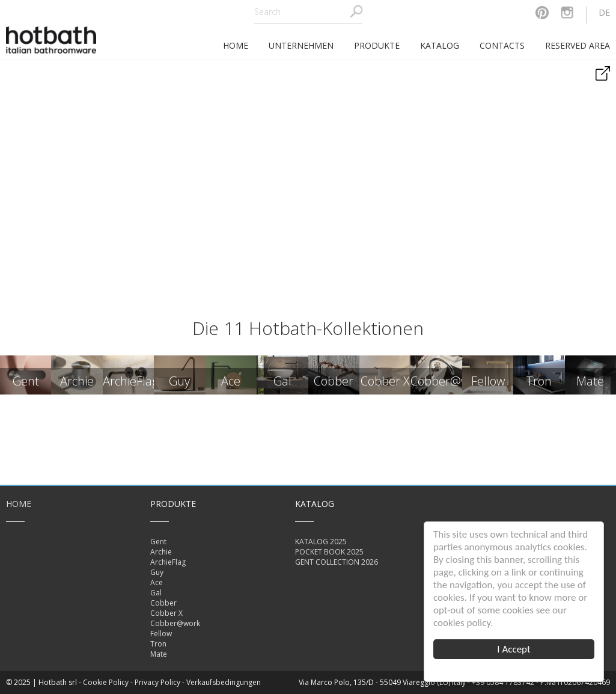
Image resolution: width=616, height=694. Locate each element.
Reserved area (578, 45)
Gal (156, 593)
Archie (161, 552)
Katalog (440, 45)
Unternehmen (301, 45)
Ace (157, 582)
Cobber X (166, 613)
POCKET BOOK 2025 (329, 552)
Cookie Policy (106, 682)
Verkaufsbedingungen (224, 682)
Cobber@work (175, 623)
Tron (158, 644)
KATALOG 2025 (321, 542)
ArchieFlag (168, 562)
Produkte (377, 45)
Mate (159, 654)
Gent (158, 542)
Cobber (163, 603)
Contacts (502, 45)
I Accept (514, 649)
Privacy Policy (157, 682)
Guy (157, 572)
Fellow (161, 634)
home (236, 45)
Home (19, 504)
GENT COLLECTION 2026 (337, 562)
